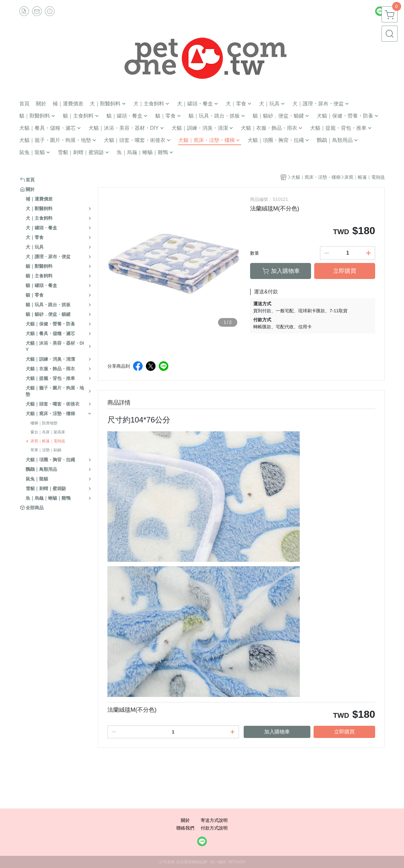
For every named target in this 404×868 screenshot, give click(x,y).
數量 (255, 253)
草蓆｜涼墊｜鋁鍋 (46, 450)
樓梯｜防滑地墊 (44, 423)
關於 (185, 820)
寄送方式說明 (214, 820)
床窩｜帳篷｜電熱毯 (48, 441)
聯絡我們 (185, 828)
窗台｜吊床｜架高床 (48, 432)
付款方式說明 (214, 828)
